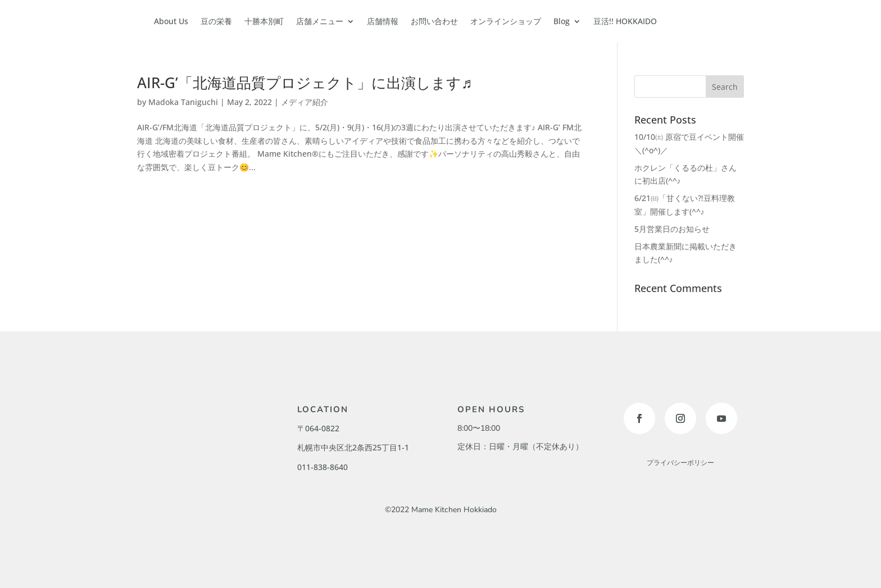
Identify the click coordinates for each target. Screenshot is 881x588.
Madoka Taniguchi (183, 102)
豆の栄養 (216, 21)
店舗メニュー (320, 21)
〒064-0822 (318, 428)
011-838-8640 (323, 467)
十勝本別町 (264, 21)
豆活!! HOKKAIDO (625, 21)
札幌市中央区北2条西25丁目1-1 (353, 447)
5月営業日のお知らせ (672, 229)
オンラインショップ (506, 21)
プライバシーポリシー (680, 463)
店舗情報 (383, 21)
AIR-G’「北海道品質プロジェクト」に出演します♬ (305, 83)
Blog (562, 21)
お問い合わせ (434, 21)
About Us (171, 21)
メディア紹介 (305, 102)
